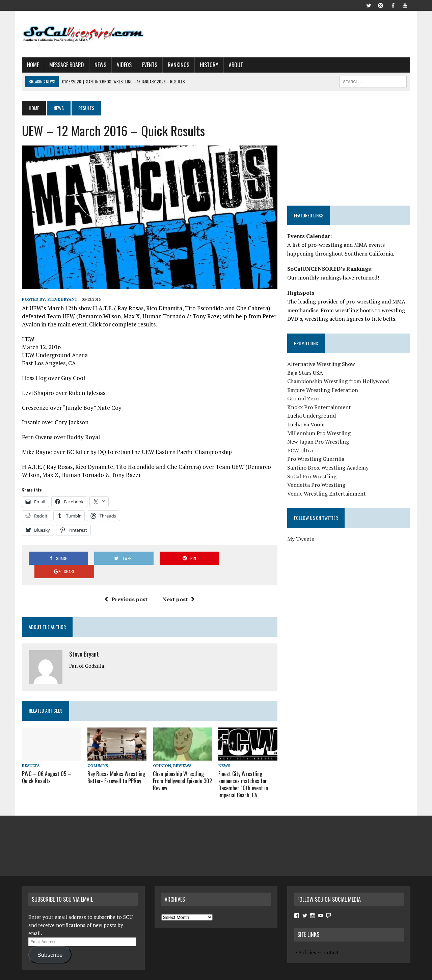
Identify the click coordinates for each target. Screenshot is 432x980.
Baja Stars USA (305, 373)
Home (33, 65)
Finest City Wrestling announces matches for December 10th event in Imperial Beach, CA (243, 771)
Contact (330, 939)
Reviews (182, 752)
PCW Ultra (300, 450)
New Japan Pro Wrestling (318, 442)
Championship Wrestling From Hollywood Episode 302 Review (182, 768)
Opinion (162, 752)
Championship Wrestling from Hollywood (338, 381)
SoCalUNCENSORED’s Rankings (329, 269)
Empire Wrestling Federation (323, 390)
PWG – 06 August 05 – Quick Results (46, 764)
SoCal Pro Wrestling (312, 476)
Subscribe (50, 941)
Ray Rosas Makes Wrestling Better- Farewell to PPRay (116, 764)
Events (149, 65)
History (209, 65)
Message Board (66, 65)
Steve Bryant (62, 299)
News (100, 65)
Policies (307, 939)
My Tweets (301, 539)
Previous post (126, 586)
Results (30, 752)
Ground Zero (303, 398)
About (236, 65)
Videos (124, 65)
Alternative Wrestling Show (321, 364)
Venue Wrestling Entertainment (327, 494)
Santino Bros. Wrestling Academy (328, 468)
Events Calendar (309, 236)
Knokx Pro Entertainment (319, 407)
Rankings (178, 65)
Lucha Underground (312, 416)
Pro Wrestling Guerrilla (316, 459)
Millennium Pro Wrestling (319, 433)
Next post (179, 586)
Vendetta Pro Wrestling (316, 485)
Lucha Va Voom (306, 424)
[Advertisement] (288, 33)
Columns (97, 752)
